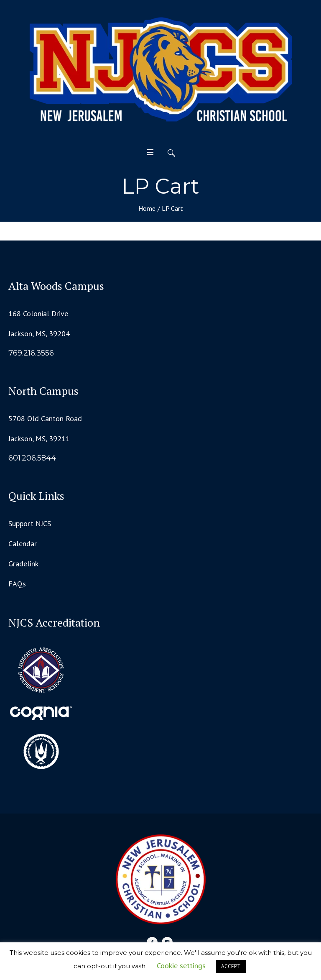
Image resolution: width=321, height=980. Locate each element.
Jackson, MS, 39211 (39, 439)
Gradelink (23, 564)
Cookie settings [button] (181, 966)
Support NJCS (30, 523)
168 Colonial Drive (38, 313)
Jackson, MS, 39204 (39, 334)
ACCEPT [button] (231, 966)
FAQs (17, 584)
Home (147, 208)
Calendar (23, 544)
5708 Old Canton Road (45, 418)
